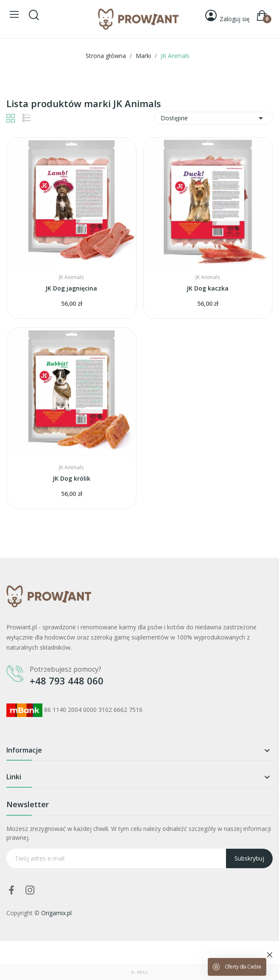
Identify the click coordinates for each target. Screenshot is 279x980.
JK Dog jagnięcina (71, 288)
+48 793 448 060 (67, 681)
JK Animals (71, 277)
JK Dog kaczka (208, 288)
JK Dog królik (71, 478)
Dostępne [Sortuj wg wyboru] (213, 118)
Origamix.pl (56, 913)
